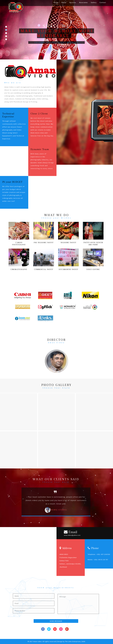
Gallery (94, 2)
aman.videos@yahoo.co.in (72, 535)
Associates (83, 2)
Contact (103, 2)
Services (73, 2)
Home (56, 2)
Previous (17, 503)
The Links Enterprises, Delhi (75, 641)
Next (95, 503)
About (64, 2)
